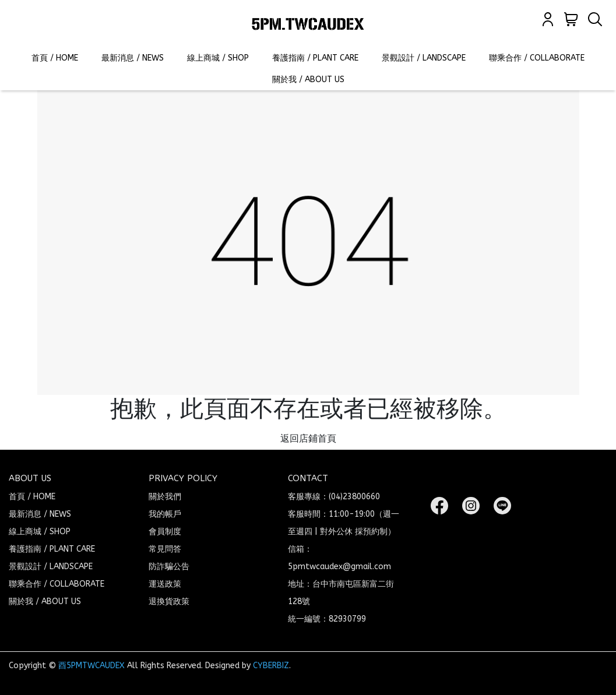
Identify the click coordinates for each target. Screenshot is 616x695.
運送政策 (165, 584)
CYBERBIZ (271, 666)
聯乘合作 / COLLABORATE (537, 58)
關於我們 (165, 497)
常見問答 (165, 549)
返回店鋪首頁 (308, 438)
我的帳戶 (165, 514)
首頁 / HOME (55, 58)
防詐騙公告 (169, 567)
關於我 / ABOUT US (308, 80)
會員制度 (165, 532)
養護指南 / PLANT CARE (315, 58)
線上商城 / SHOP (218, 58)
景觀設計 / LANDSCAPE (424, 58)
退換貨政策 (169, 601)
